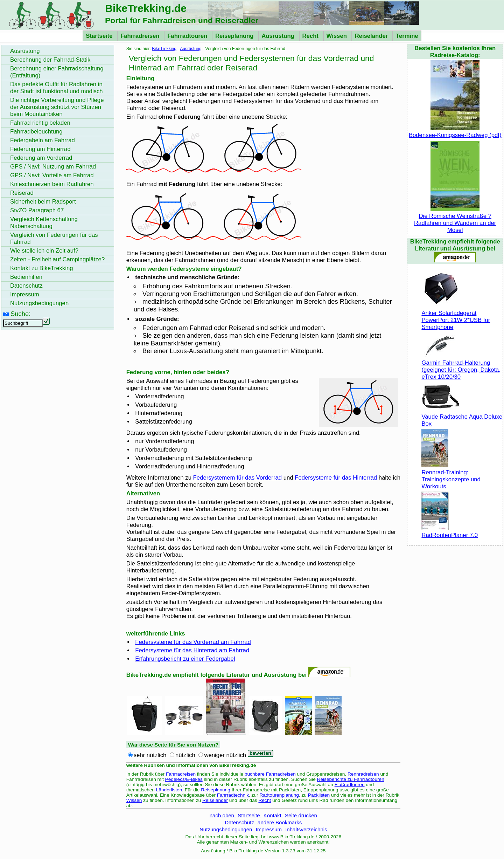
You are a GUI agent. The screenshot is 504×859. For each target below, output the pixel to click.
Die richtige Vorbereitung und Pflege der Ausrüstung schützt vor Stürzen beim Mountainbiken (57, 107)
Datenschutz (240, 822)
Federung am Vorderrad (41, 158)
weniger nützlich (225, 755)
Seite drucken (301, 815)
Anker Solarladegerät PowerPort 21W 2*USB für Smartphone (456, 317)
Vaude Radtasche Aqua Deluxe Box (462, 417)
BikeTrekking (164, 49)
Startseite (100, 36)
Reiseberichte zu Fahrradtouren (351, 779)
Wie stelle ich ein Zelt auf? (44, 251)
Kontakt (273, 815)
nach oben (223, 815)
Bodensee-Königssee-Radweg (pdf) (455, 132)
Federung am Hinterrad (40, 149)
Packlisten (319, 795)
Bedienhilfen (26, 277)
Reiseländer (372, 36)
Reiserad (22, 193)
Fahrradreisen (141, 36)
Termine (407, 36)
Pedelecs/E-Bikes (184, 779)
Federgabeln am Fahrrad (43, 140)
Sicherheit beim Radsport (43, 202)
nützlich (185, 755)
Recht (311, 36)
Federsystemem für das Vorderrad (237, 478)
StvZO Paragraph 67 (37, 210)
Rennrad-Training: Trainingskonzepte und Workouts (451, 476)
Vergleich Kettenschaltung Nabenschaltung (44, 223)
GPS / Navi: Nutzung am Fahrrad (53, 167)
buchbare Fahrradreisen (270, 774)
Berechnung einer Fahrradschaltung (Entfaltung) (57, 72)
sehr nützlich (150, 755)
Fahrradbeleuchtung (36, 132)
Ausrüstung (279, 36)
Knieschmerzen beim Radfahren (52, 184)
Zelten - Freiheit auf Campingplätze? (57, 259)
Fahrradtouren (188, 36)
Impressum (270, 829)
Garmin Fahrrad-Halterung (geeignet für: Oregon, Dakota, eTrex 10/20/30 (461, 366)
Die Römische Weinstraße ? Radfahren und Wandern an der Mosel (455, 219)
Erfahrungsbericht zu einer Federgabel (185, 659)
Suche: (20, 314)
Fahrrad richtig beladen (40, 123)
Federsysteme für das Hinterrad (336, 478)
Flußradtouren (350, 785)
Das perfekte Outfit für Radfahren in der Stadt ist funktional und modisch (57, 88)
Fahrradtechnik (233, 795)
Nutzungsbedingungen (227, 829)
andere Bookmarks (280, 822)
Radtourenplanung (279, 795)
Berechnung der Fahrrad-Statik (50, 60)
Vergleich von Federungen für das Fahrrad (54, 238)
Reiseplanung (235, 36)
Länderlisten (169, 790)
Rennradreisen (363, 774)
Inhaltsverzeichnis (306, 829)
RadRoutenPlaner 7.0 (450, 532)
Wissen (338, 36)
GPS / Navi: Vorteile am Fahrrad (52, 175)
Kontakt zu (42, 268)
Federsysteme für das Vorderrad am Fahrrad (193, 642)
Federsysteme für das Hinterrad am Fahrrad (192, 650)
